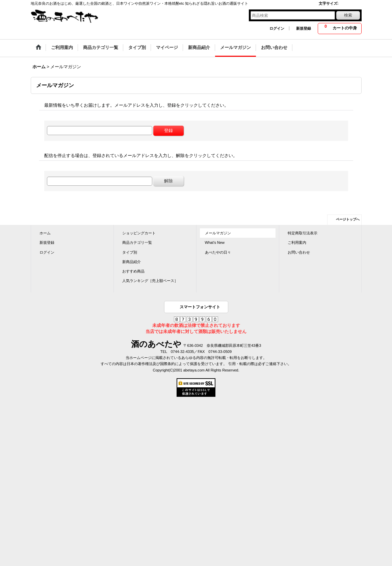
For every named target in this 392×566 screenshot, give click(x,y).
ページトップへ (348, 219)
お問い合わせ (299, 252)
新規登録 (304, 28)
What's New (215, 242)
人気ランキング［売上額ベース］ (150, 281)
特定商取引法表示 (303, 233)
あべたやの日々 (218, 252)
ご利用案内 (297, 242)
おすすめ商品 (133, 271)
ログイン (277, 28)
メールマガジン (218, 233)
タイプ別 (130, 252)
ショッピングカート (139, 233)
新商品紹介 (132, 262)
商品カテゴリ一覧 (137, 242)
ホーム (45, 233)
